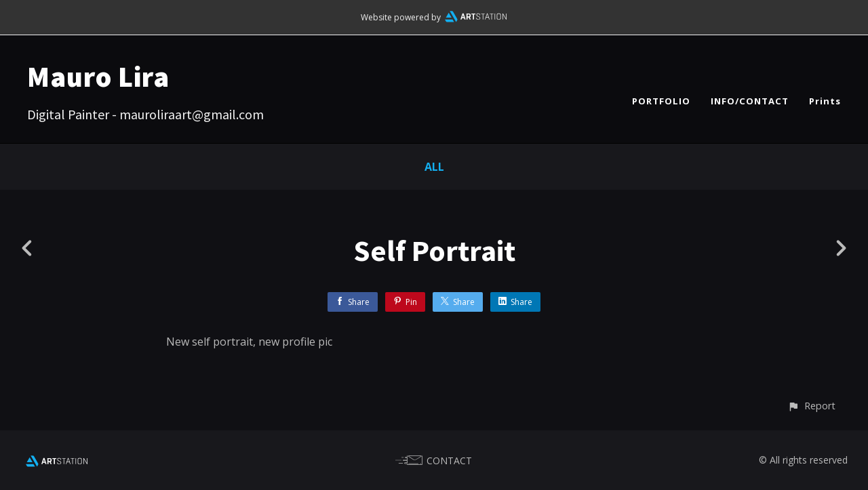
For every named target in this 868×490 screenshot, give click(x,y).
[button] (811, 406)
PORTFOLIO (661, 101)
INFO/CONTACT (750, 101)
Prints (825, 101)
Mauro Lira (98, 77)
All (434, 167)
